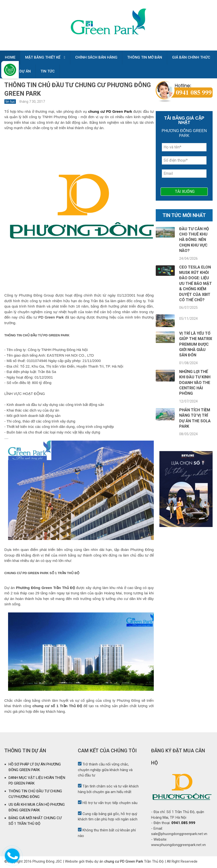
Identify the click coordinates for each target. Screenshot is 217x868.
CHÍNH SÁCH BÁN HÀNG (97, 58)
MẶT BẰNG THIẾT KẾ (43, 58)
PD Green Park (51, 319)
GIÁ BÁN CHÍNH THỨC (192, 58)
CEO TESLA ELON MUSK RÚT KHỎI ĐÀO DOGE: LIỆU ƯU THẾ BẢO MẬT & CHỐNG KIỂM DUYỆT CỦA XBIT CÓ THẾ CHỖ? (196, 285)
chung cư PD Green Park (124, 863)
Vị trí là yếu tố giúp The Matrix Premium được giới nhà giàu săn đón (196, 346)
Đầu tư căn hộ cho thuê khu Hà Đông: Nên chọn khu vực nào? (194, 241)
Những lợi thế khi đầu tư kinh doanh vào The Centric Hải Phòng (195, 384)
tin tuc (10, 103)
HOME (10, 58)
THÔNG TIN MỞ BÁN (145, 58)
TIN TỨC (48, 72)
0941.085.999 (183, 824)
